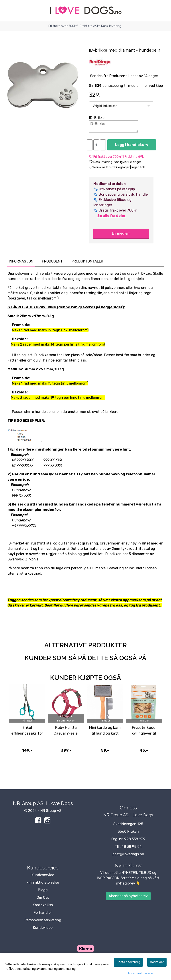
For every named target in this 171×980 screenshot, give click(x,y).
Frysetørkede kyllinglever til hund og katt (144, 733)
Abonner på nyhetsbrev (128, 896)
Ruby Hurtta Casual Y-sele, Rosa (66, 733)
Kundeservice (43, 875)
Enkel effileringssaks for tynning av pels (27, 733)
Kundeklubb (43, 928)
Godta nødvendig (128, 962)
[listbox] (121, 106)
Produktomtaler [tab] (87, 261)
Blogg (43, 890)
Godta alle (157, 962)
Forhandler (43, 913)
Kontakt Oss (43, 905)
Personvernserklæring (43, 920)
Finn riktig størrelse (43, 882)
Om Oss (43, 897)
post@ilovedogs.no (128, 854)
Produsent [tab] (52, 261)
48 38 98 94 (132, 847)
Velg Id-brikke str (105, 106)
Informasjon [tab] (21, 261)
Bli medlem (121, 233)
